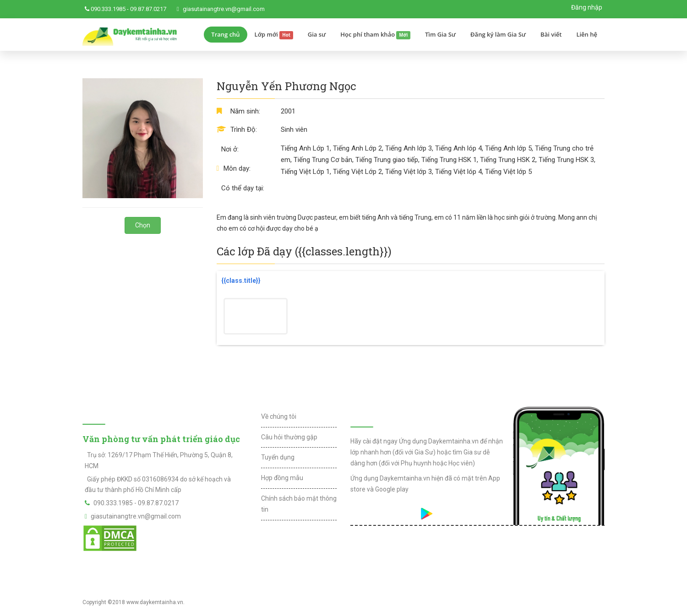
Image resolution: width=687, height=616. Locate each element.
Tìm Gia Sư (440, 34)
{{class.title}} (241, 281)
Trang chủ (225, 34)
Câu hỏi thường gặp (289, 437)
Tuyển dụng (278, 457)
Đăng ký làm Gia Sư (498, 34)
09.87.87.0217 (148, 9)
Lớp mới (274, 35)
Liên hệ (587, 34)
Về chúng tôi (279, 416)
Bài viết (551, 34)
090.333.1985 (108, 9)
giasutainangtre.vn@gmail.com (224, 9)
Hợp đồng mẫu (282, 478)
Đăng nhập (587, 7)
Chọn (143, 225)
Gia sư (317, 34)
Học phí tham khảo (375, 35)
